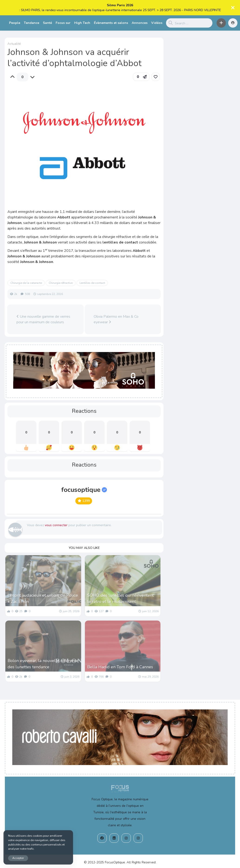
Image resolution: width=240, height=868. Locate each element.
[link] (156, 77)
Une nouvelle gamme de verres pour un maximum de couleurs (43, 319)
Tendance (32, 23)
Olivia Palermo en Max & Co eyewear (116, 319)
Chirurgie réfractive (61, 283)
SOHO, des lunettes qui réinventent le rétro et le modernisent (120, 598)
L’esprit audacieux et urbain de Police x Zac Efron (43, 598)
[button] (221, 23)
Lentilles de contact (92, 283)
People (15, 23)
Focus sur (63, 23)
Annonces (140, 23)
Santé (47, 23)
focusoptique (84, 490)
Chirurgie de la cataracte (26, 283)
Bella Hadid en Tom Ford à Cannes (120, 667)
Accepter (18, 858)
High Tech (82, 23)
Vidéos (157, 23)
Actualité (14, 44)
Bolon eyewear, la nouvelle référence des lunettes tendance (43, 664)
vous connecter (56, 525)
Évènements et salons (111, 23)
